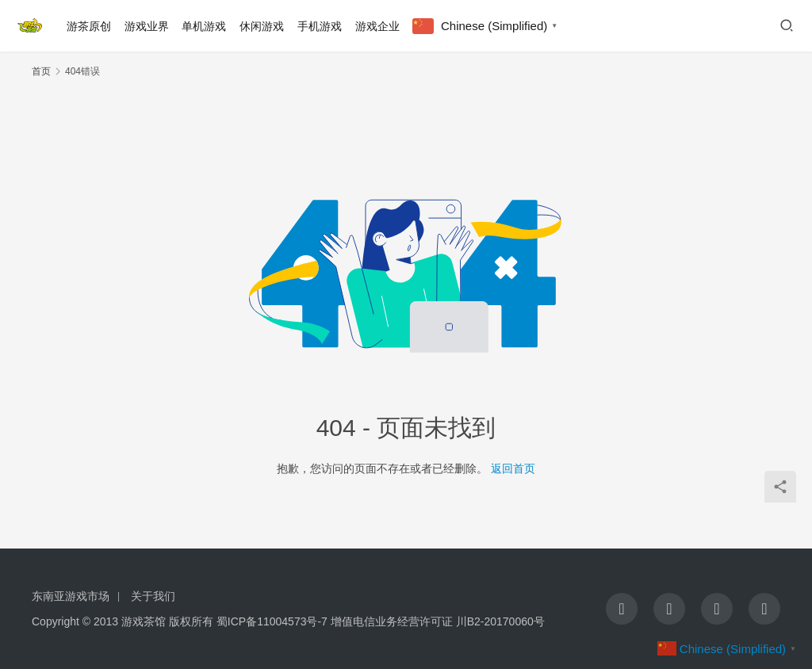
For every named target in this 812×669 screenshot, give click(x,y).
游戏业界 (147, 26)
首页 (41, 71)
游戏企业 (377, 26)
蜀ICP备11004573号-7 (272, 621)
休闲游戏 (262, 26)
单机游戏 (204, 26)
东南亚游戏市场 (71, 596)
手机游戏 (320, 26)
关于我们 (153, 596)
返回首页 (513, 468)
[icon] (622, 609)
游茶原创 (89, 26)
